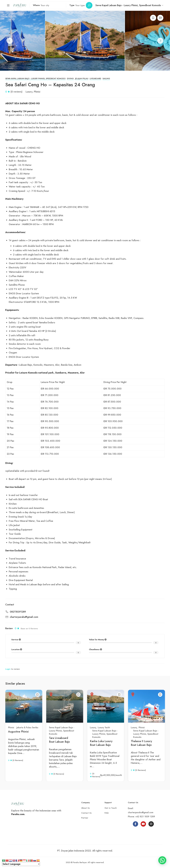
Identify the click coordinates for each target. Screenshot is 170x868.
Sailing (106, 79)
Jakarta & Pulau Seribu (27, 728)
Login (8, 669)
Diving (70, 79)
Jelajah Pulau (82, 79)
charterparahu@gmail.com (24, 617)
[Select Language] (21, 864)
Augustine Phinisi (18, 732)
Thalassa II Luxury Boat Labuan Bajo (141, 743)
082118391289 (18, 612)
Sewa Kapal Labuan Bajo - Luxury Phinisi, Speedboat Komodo (35, 79)
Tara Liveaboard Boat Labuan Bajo (59, 740)
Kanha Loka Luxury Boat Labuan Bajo (101, 743)
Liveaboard (95, 79)
